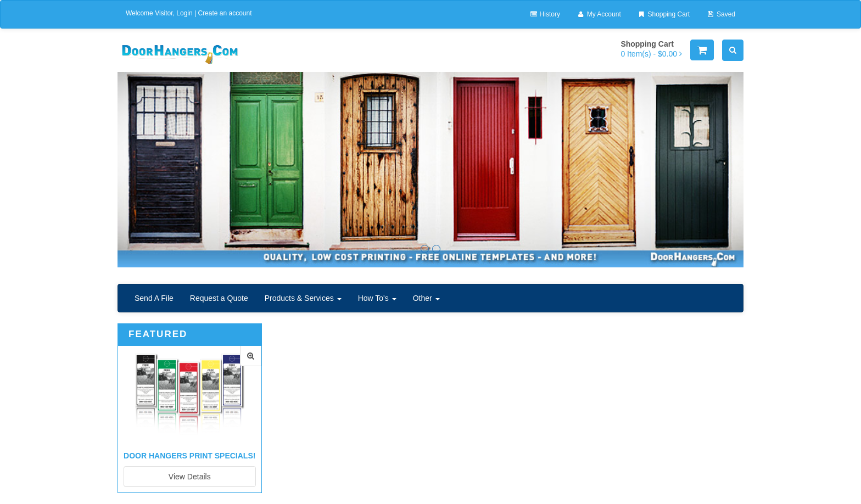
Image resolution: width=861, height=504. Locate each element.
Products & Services (303, 298)
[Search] (733, 50)
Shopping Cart (664, 14)
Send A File (154, 298)
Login (184, 13)
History (545, 14)
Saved (721, 14)
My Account (599, 14)
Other (426, 298)
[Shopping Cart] (702, 50)
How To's (377, 298)
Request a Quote (219, 298)
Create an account (225, 13)
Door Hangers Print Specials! (189, 456)
